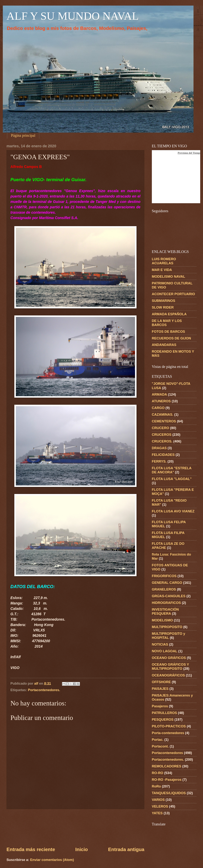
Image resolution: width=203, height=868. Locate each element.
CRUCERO (160, 428)
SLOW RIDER (163, 307)
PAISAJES (160, 689)
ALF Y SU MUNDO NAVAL (73, 16)
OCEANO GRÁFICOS (169, 658)
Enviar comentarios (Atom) (52, 860)
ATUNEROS (161, 401)
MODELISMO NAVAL (168, 276)
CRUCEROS (162, 435)
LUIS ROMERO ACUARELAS (164, 261)
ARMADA (159, 394)
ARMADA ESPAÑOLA (169, 314)
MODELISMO (162, 620)
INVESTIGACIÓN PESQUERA (165, 611)
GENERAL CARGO (167, 583)
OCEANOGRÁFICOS (168, 675)
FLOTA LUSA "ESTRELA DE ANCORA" (172, 470)
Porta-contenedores (168, 733)
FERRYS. (159, 461)
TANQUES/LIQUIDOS (169, 793)
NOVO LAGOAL (165, 651)
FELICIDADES (163, 455)
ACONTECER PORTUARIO (173, 294)
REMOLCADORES (166, 766)
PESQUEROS (163, 719)
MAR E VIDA (162, 270)
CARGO (158, 408)
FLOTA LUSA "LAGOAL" (172, 479)
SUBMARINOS (164, 301)
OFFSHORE (161, 682)
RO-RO (157, 773)
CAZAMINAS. (162, 414)
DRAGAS (159, 448)
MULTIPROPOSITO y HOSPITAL (168, 636)
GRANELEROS (164, 589)
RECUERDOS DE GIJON (171, 338)
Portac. (158, 740)
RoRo (156, 786)
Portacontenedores (167, 753)
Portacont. (160, 746)
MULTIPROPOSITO (167, 627)
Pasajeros (160, 706)
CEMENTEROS (164, 421)
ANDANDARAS (164, 345)
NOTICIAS (160, 644)
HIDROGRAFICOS (166, 603)
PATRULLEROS (164, 713)
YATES (157, 813)
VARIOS (158, 800)
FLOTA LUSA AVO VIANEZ (173, 511)
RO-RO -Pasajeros (167, 780)
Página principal (23, 135)
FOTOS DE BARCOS (168, 332)
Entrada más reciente (31, 849)
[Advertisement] (76, 828)
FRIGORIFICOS (164, 576)
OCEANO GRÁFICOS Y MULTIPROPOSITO (170, 666)
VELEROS (160, 806)
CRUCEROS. (162, 441)
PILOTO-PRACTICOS (169, 726)
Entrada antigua (126, 849)
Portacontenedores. (44, 690)
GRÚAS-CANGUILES (169, 596)
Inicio (81, 849)
